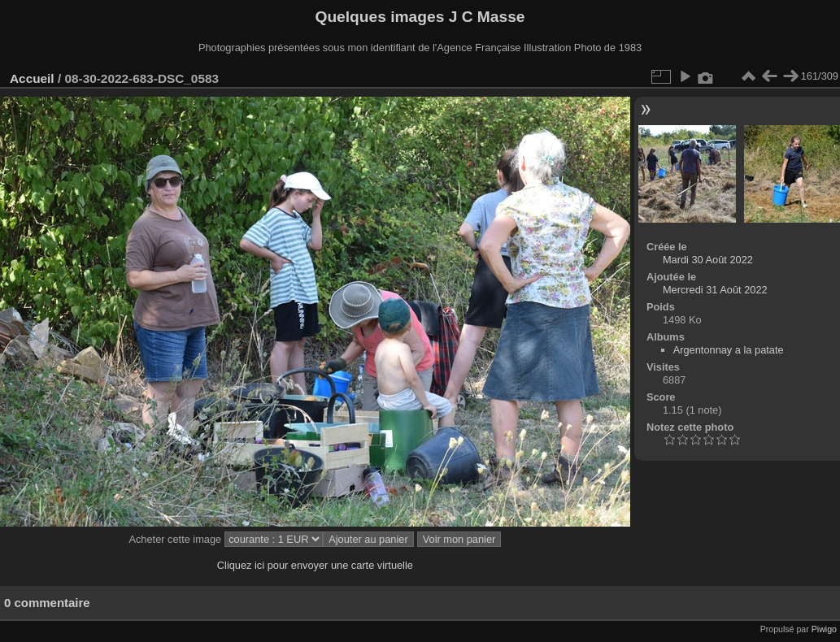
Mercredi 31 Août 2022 (715, 290)
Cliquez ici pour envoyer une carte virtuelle (315, 565)
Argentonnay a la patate (729, 350)
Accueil (32, 78)
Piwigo (824, 629)
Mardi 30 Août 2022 (708, 260)
